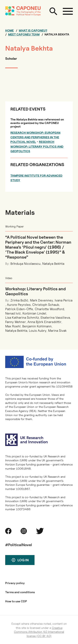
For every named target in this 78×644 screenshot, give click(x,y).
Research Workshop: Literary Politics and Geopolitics (37, 146)
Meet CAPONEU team (24, 34)
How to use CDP (16, 601)
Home (9, 30)
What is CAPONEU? (33, 30)
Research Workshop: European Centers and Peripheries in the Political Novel (35, 137)
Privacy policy (15, 583)
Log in (23, 560)
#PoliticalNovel (19, 545)
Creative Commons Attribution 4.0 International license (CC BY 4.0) (39, 632)
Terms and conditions (20, 592)
